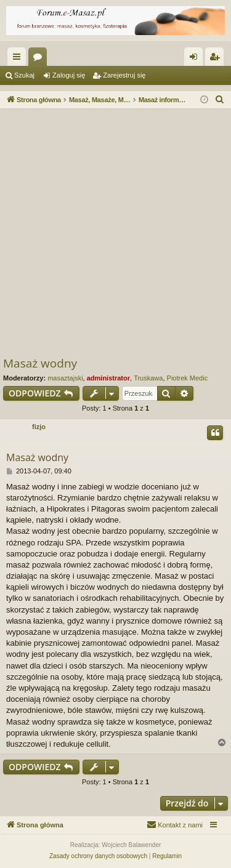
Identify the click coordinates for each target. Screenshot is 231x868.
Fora (40, 59)
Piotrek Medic (188, 378)
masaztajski (65, 378)
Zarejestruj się (124, 75)
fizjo (39, 427)
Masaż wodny (40, 363)
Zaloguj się (69, 75)
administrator (108, 378)
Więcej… (19, 59)
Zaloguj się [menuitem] (196, 59)
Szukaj (24, 75)
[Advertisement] (115, 234)
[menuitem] (220, 100)
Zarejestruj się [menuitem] (217, 59)
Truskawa (148, 378)
